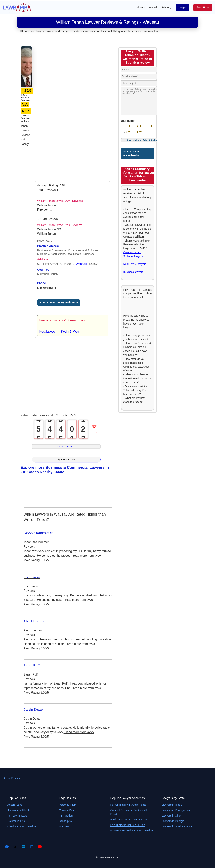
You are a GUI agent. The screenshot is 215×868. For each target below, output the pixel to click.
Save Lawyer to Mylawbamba (59, 303)
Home (140, 7)
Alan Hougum (34, 621)
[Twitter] (15, 847)
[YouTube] (40, 847)
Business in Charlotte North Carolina (132, 830)
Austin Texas (15, 805)
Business (64, 826)
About (153, 7)
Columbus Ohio (17, 821)
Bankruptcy (65, 821)
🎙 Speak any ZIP (66, 459)
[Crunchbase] (23, 847)
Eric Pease (32, 577)
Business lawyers (133, 272)
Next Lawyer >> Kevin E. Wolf (59, 332)
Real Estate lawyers (135, 264)
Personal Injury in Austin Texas (128, 805)
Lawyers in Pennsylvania (176, 810)
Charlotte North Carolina (22, 826)
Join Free (203, 7)
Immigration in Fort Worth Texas (129, 820)
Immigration (66, 816)
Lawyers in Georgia (173, 821)
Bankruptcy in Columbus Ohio (128, 825)
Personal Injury (68, 805)
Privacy (166, 7)
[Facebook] (7, 847)
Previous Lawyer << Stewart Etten (62, 320)
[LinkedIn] (32, 847)
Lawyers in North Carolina (177, 826)
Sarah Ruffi (32, 665)
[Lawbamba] (17, 7)
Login (182, 7)
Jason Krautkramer (38, 533)
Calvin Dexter (34, 710)
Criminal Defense (69, 810)
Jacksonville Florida (19, 810)
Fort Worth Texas (17, 816)
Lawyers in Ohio (171, 816)
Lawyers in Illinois (172, 805)
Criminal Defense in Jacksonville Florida (129, 812)
